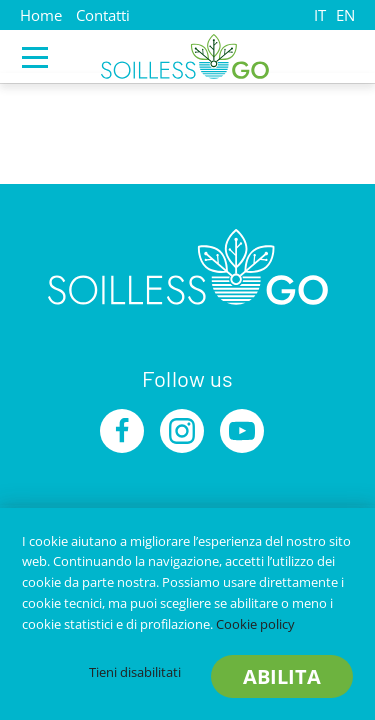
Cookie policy (255, 624)
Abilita (282, 676)
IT (320, 15)
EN (345, 15)
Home (41, 15)
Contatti (103, 15)
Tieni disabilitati (135, 672)
